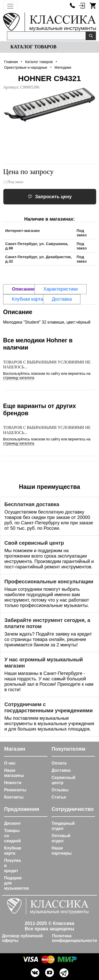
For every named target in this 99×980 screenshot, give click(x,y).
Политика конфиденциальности (75, 938)
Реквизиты (15, 790)
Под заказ (13, 182)
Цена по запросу (28, 172)
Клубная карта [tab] (27, 299)
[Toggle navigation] (10, 6)
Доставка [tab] (62, 299)
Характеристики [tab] (60, 289)
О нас (10, 763)
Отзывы (60, 790)
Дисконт (13, 823)
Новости (13, 783)
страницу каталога (19, 378)
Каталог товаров (33, 47)
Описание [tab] (23, 289)
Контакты (14, 797)
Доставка (61, 770)
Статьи (59, 797)
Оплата (59, 763)
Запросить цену (50, 197)
